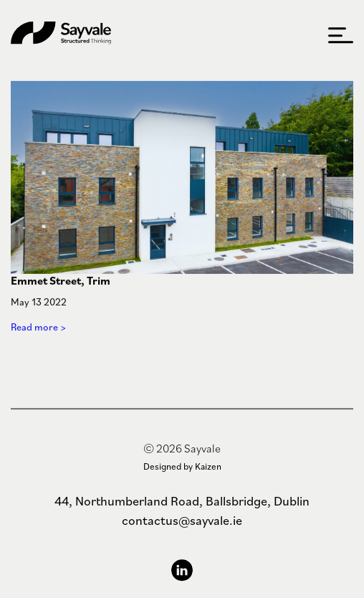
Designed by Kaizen (182, 466)
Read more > (38, 328)
